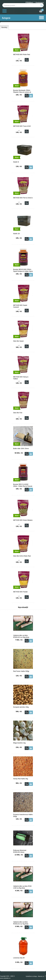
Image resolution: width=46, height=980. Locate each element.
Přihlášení (29, 2)
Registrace (40, 2)
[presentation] (4, 27)
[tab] (4, 27)
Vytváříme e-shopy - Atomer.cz (36, 976)
